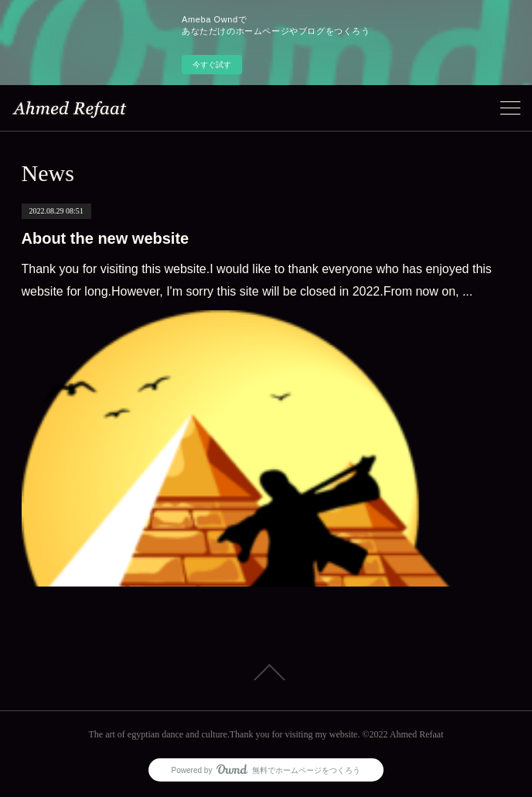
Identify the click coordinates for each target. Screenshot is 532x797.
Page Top (266, 672)
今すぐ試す (212, 65)
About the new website (106, 238)
